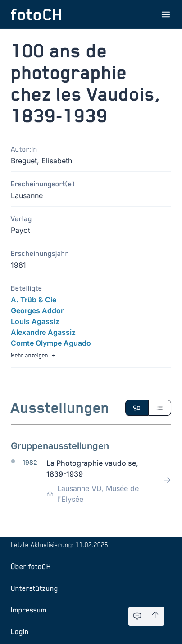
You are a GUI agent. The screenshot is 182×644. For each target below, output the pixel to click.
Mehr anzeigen (34, 355)
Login (20, 631)
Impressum (29, 610)
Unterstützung (34, 588)
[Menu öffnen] (166, 14)
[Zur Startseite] (36, 14)
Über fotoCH (31, 566)
